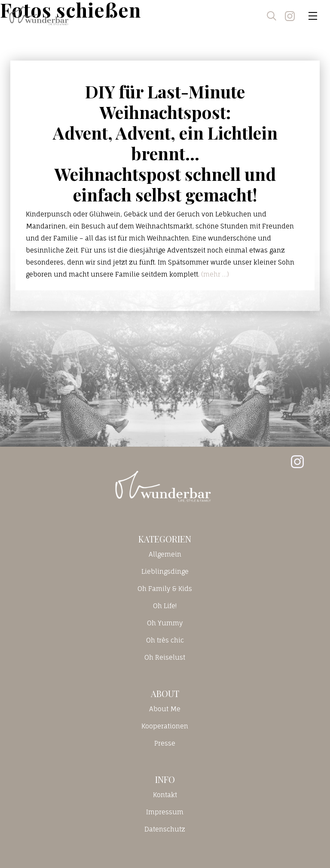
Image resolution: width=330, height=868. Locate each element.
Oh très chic (165, 640)
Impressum (165, 812)
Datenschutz (165, 829)
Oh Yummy (165, 623)
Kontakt (165, 795)
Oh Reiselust (165, 657)
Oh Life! (165, 606)
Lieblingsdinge (165, 571)
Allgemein (165, 554)
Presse (165, 743)
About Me (165, 709)
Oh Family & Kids (165, 589)
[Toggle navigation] (313, 16)
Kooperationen (165, 726)
